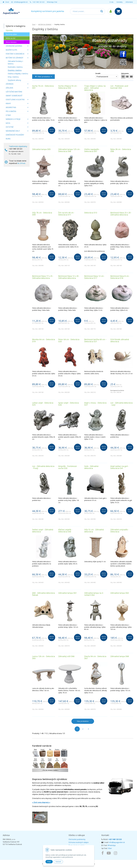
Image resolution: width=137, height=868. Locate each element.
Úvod (7, 2)
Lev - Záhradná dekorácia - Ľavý (121, 404)
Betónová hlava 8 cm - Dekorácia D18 (120, 277)
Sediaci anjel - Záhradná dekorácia (43, 531)
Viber (110, 848)
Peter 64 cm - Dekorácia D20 (69, 340)
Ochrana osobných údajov (79, 842)
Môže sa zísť (11, 38)
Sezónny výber (11, 34)
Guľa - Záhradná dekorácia (91, 467)
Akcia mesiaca (11, 42)
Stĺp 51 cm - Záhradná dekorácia (94, 531)
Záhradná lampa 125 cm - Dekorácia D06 (69, 150)
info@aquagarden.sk (21, 2)
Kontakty (120, 2)
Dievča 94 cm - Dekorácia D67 (95, 657)
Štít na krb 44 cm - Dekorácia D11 (66, 214)
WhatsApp (112, 845)
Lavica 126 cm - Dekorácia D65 (44, 657)
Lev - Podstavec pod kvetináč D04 (119, 87)
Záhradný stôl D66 (66, 656)
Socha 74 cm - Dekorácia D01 (43, 87)
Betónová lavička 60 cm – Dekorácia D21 (95, 340)
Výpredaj (9, 30)
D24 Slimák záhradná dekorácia (120, 340)
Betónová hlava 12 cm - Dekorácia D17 (95, 277)
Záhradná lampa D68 (120, 656)
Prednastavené (102, 77)
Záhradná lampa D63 (120, 593)
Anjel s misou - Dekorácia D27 (95, 404)
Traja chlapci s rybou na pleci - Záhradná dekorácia (95, 88)
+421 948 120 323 (38, 2)
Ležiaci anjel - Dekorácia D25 (43, 404)
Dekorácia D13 (91, 213)
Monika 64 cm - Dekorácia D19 (44, 340)
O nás (112, 2)
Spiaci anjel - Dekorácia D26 (68, 404)
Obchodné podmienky (77, 839)
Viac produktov (83, 721)
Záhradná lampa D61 (67, 593)
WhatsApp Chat (52, 2)
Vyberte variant (52, 130)
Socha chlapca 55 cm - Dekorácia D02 (68, 87)
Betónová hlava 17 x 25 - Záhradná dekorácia (43, 277)
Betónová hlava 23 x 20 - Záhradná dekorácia (121, 214)
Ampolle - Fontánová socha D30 (67, 467)
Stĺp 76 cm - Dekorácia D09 (42, 214)
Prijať (49, 862)
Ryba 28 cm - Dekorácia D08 (121, 150)
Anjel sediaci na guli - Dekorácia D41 (120, 467)
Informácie (129, 2)
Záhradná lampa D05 (41, 149)
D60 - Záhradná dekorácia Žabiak (43, 594)
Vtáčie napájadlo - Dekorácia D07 (92, 150)
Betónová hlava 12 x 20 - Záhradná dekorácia (69, 277)
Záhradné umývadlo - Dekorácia (120, 531)
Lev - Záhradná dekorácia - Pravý (43, 467)
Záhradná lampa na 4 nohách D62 (94, 594)
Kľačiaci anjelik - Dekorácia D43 (65, 531)
